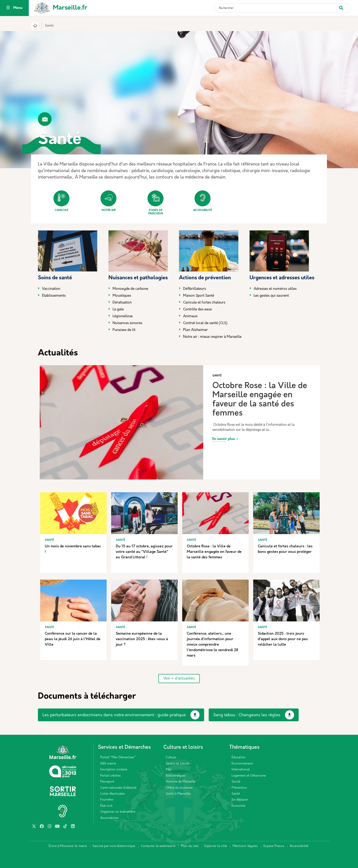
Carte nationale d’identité (118, 788)
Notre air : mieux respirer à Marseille (212, 337)
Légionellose (123, 316)
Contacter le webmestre (158, 846)
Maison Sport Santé (199, 296)
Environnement (242, 764)
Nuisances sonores (127, 323)
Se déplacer (240, 800)
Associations (109, 818)
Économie (238, 806)
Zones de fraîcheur (155, 203)
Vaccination (51, 289)
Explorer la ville (216, 846)
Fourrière (107, 800)
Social (236, 782)
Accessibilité (203, 201)
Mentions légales (245, 846)
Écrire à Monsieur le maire (68, 846)
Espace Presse (274, 846)
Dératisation (122, 303)
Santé (236, 794)
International (241, 770)
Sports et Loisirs (178, 764)
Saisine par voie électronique (114, 846)
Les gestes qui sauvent (271, 296)
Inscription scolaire (114, 770)
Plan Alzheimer (195, 330)
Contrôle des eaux (197, 310)
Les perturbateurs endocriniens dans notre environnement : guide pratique (114, 715)
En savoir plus (224, 439)
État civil (106, 806)
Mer (168, 770)
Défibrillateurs (195, 289)
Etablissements (54, 296)
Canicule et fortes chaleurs (204, 303)
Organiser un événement (118, 812)
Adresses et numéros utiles (275, 289)
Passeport (107, 782)
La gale (118, 310)
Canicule (61, 201)
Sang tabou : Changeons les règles (247, 715)
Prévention (239, 788)
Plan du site (190, 846)
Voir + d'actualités (179, 679)
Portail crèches (111, 776)
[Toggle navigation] (8, 8)
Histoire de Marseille (181, 782)
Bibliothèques (176, 776)
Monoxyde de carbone (130, 289)
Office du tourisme (179, 788)
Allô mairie (108, 764)
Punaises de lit (124, 330)
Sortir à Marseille (178, 794)
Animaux (190, 316)
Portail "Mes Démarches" (118, 758)
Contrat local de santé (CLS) (205, 323)
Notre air (108, 201)
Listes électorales (113, 794)
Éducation (238, 758)
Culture (171, 758)
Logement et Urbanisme (249, 776)
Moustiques (122, 296)
